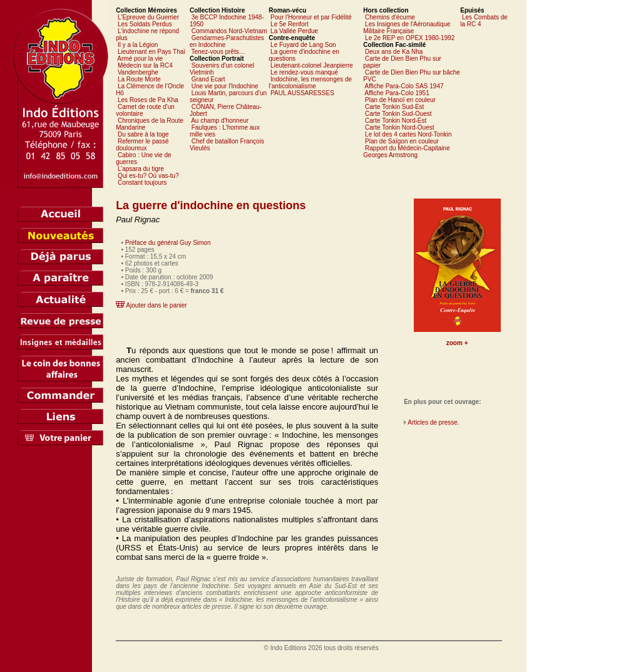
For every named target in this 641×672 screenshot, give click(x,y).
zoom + (457, 343)
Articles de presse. (433, 422)
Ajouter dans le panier (156, 305)
